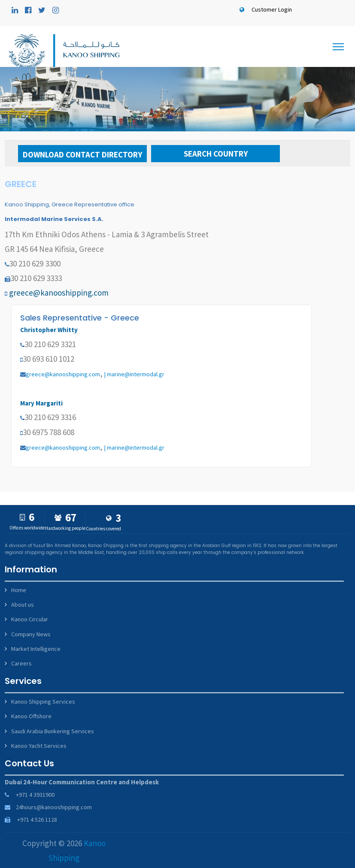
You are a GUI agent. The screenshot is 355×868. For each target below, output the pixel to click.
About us (23, 605)
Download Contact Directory (82, 154)
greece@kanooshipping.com (59, 293)
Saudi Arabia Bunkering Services (53, 731)
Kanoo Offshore (31, 716)
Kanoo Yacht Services (39, 746)
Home (19, 590)
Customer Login (264, 9)
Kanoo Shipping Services (43, 702)
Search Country (216, 154)
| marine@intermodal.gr (134, 374)
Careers (21, 663)
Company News (31, 634)
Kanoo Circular (30, 619)
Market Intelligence (36, 649)
